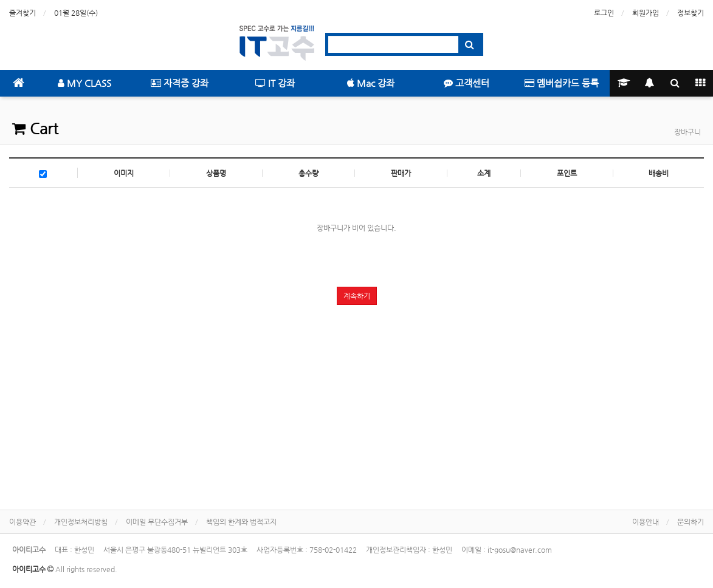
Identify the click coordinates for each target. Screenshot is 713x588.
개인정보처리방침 (81, 522)
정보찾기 (691, 13)
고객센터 (467, 83)
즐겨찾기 (22, 13)
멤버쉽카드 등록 (562, 83)
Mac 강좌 (371, 83)
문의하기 (691, 522)
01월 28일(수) (76, 13)
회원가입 (646, 13)
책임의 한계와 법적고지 (241, 522)
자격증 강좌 (180, 83)
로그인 (604, 13)
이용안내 (646, 522)
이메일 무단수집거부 (157, 522)
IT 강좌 (275, 83)
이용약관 (22, 522)
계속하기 (357, 296)
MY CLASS (84, 83)
